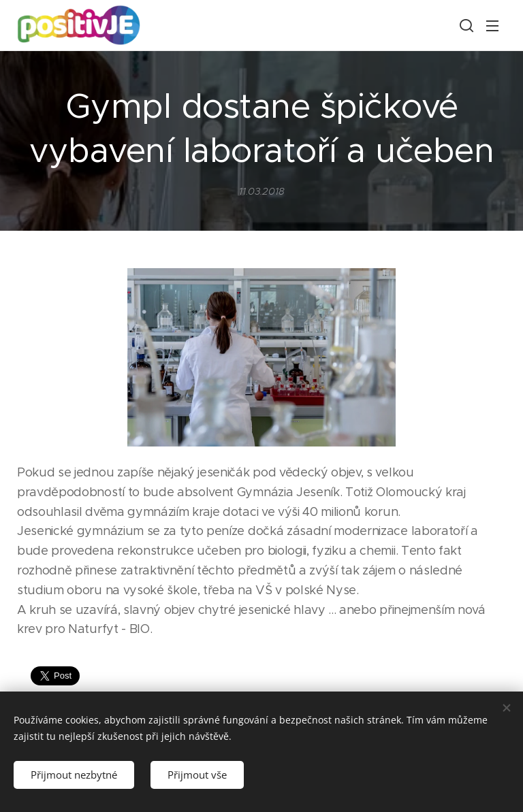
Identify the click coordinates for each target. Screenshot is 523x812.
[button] (465, 25)
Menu (492, 26)
